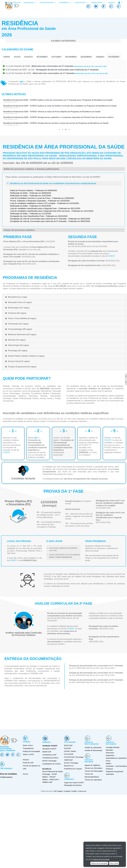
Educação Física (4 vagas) (20, 302)
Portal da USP (28, 763)
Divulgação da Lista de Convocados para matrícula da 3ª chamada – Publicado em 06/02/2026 (50, 272)
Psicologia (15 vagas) (18, 351)
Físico (108, 761)
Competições (69, 779)
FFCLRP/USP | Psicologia (74, 757)
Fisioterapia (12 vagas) (18, 324)
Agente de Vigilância (92, 765)
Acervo (25, 774)
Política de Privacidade (31, 751)
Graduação (46, 742)
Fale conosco (7, 768)
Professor (109, 769)
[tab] (64, 297)
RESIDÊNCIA (65, 3)
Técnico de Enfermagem (94, 771)
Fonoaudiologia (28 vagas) (20, 329)
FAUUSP (67, 748)
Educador (109, 750)
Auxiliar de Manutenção (93, 750)
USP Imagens (58, 795)
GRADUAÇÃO (30, 3)
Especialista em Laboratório (116, 758)
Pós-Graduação (70, 742)
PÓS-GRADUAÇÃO (48, 3)
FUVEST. (111, 256)
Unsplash (67, 795)
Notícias (26, 760)
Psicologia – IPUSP (50, 774)
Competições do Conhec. (52, 764)
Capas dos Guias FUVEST (74, 783)
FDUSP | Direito (70, 751)
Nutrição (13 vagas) (17, 340)
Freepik (74, 795)
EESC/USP (68, 745)
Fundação (26, 742)
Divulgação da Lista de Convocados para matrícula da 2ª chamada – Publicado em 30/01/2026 (50, 270)
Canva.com (82, 795)
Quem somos (28, 745)
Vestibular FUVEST (50, 746)
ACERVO (112, 3)
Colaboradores (6, 777)
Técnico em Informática (93, 768)
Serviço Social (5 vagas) (19, 361)
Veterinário (110, 774)
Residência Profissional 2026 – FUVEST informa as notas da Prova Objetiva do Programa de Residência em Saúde (52, 112)
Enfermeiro (110, 753)
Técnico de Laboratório (93, 780)
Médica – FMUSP (49, 777)
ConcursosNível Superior (111, 743)
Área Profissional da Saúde (53, 771)
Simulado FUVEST (49, 749)
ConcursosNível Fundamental (92, 743)
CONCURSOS (81, 3)
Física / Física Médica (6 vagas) (22, 318)
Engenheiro (110, 755)
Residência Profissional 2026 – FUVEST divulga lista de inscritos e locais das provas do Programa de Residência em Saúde (56, 123)
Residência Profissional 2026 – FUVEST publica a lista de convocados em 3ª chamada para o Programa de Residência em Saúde (58, 100)
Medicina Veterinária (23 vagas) (22, 335)
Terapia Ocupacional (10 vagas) (22, 367)
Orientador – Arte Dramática (116, 766)
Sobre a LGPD (28, 754)
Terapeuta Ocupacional (114, 771)
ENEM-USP (47, 752)
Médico (109, 763)
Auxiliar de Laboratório (93, 747)
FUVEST (30, 452)
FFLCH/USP (69, 754)
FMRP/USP (68, 760)
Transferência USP (49, 755)
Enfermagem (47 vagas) (19, 308)
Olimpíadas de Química (73, 785)
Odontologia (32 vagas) (19, 345)
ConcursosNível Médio (89, 761)
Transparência (28, 748)
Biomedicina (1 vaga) (18, 297)
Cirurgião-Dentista (113, 747)
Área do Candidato (8, 774)
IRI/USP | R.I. (69, 766)
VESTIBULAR (15, 3)
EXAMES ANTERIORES (63, 41)
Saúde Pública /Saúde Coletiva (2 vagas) (26, 356)
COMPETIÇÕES (98, 3)
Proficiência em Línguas (73, 769)
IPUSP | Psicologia (71, 763)
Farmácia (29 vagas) (17, 313)
